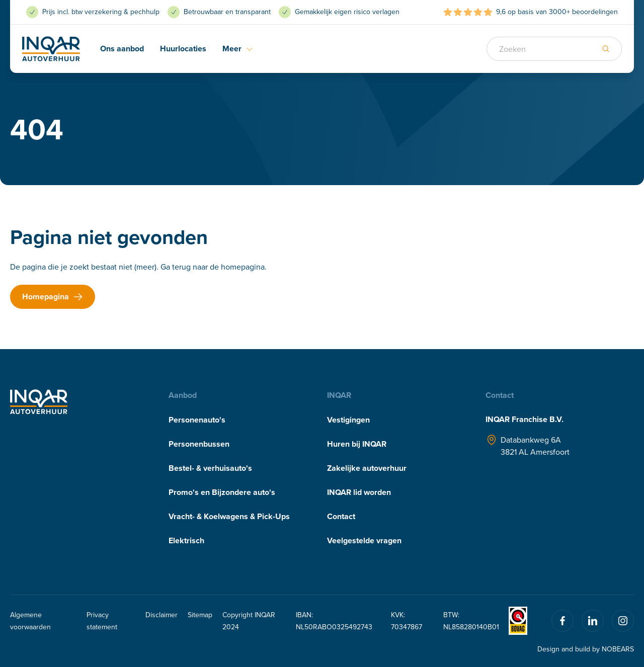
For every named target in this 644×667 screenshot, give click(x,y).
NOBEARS (618, 649)
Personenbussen (199, 444)
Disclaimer (162, 615)
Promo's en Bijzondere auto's (222, 492)
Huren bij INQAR (357, 444)
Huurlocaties (183, 49)
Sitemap (200, 615)
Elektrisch (186, 540)
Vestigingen (348, 420)
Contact (341, 516)
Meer (238, 49)
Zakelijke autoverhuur (367, 468)
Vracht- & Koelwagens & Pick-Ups (229, 516)
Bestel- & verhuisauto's (210, 468)
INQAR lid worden (359, 492)
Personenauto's (197, 420)
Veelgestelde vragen (364, 540)
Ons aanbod (122, 49)
